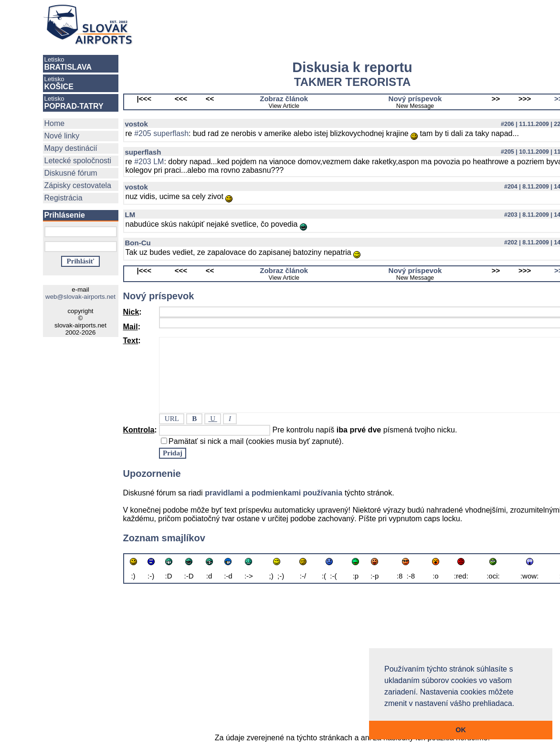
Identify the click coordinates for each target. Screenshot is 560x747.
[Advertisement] (335, 25)
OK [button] (461, 730)
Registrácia (63, 198)
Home (55, 123)
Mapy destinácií (71, 148)
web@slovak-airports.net (80, 297)
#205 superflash (161, 133)
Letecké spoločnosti (78, 161)
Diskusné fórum (71, 173)
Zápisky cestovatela (78, 185)
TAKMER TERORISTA (352, 82)
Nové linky (62, 136)
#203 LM (149, 162)
